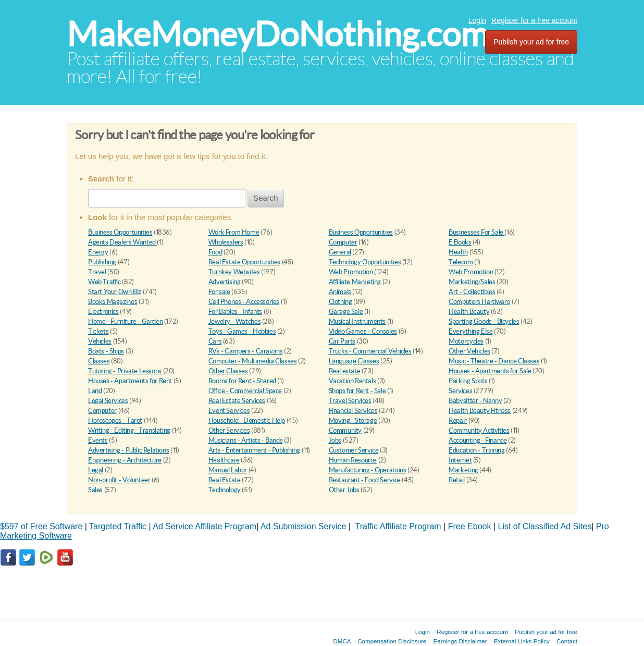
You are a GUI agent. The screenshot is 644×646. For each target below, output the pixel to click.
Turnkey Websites (234, 272)
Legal (96, 470)
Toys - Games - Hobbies (242, 331)
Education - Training (476, 450)
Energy (98, 252)
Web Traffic (104, 282)
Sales (95, 490)
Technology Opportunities (365, 262)
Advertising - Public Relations (128, 450)
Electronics (103, 312)
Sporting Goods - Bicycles (484, 321)
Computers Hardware (479, 302)
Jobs (335, 440)
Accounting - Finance (478, 440)
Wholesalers (226, 242)
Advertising (225, 282)
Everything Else (470, 331)
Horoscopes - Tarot (115, 420)
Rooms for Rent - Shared (242, 381)
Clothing (340, 302)
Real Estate (225, 480)
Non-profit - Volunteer (119, 480)
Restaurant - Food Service (365, 480)
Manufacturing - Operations (368, 470)
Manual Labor (228, 470)
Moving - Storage (353, 420)
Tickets (98, 331)
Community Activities (479, 430)
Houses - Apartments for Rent (130, 381)
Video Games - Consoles (363, 331)
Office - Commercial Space (245, 391)
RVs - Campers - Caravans (246, 351)
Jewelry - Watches (234, 321)
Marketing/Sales (472, 282)
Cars (215, 341)
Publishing (102, 262)
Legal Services (108, 401)
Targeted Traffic (118, 526)
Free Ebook (470, 526)
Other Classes (228, 371)
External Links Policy (522, 641)
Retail (457, 480)
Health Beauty (469, 312)
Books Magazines (113, 302)
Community (345, 430)
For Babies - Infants (235, 312)
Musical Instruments (357, 321)
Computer (343, 242)
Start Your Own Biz (115, 292)
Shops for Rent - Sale (357, 391)
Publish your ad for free (531, 42)
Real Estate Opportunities (244, 262)
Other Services (229, 430)
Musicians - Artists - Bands (245, 440)
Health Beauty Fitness (480, 411)
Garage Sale (346, 312)
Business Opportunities (120, 232)
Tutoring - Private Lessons (125, 371)
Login (477, 20)
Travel (97, 272)
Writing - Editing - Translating (129, 430)
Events (98, 440)
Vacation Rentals (352, 381)
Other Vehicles (469, 351)
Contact (567, 641)
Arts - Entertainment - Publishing (254, 450)
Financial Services (353, 411)
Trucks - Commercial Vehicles (370, 351)
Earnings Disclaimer (460, 641)
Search (266, 198)
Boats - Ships (106, 351)
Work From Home (234, 232)
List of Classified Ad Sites (545, 526)
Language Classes (354, 361)
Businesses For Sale (476, 232)
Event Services (229, 411)
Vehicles (100, 341)
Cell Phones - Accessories (244, 302)
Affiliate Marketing (355, 282)
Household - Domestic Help (247, 420)
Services (460, 391)
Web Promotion (351, 272)
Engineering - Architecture (125, 460)
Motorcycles (466, 341)
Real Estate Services (237, 401)
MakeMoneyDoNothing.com (277, 34)
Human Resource (353, 460)
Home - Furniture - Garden (125, 321)
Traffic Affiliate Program (398, 526)
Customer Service (354, 450)
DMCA (342, 641)
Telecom (461, 262)
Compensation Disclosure (392, 641)
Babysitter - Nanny (475, 401)
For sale (219, 292)
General (340, 252)
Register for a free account (534, 20)
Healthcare (224, 460)
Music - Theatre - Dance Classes (494, 361)
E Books (460, 242)
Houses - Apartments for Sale (490, 371)
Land (95, 391)
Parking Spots (468, 381)
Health (458, 252)
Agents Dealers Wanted (122, 242)
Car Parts (342, 341)
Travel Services (350, 401)
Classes (99, 361)
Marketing (463, 470)
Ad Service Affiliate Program (205, 526)
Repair (458, 420)
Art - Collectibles (472, 292)
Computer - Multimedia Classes (253, 361)
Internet (460, 460)
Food (215, 252)
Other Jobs (344, 490)
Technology (225, 490)
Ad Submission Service (304, 526)
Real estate (345, 371)
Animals (340, 292)
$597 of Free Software (41, 526)
